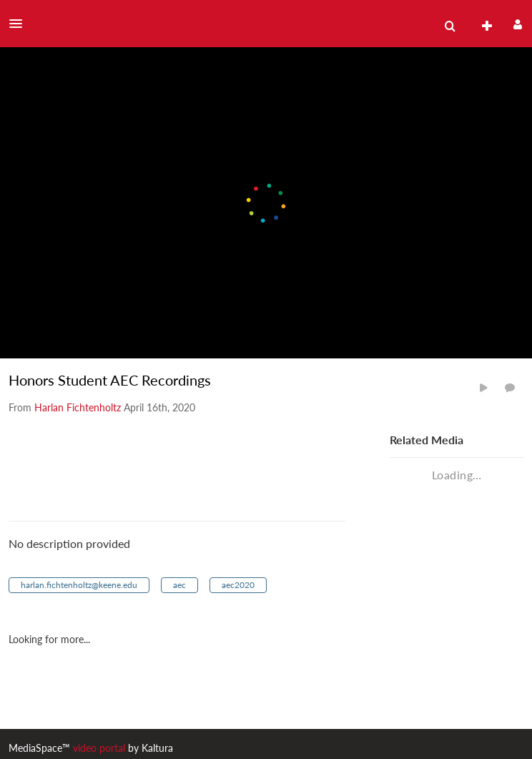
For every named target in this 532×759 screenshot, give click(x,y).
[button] (20, 24)
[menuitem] (450, 26)
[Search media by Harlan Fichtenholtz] (78, 407)
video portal (99, 748)
